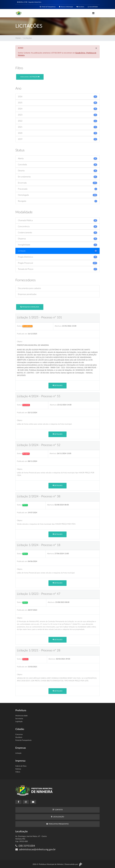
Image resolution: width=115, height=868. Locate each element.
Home (18, 38)
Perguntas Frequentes (57, 824)
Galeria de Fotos (21, 766)
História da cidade (21, 716)
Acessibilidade (93, 7)
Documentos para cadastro (29, 288)
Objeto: (20, 342)
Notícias (18, 769)
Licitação (30, 77)
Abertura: (58, 326)
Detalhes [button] (57, 385)
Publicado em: (22, 334)
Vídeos (18, 772)
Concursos (19, 734)
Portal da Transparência (48, 7)
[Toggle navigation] (93, 13)
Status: (19, 326)
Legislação (19, 722)
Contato (58, 810)
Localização (58, 817)
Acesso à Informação (66, 7)
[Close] (96, 48)
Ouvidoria (80, 7)
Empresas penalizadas (27, 294)
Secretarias (19, 719)
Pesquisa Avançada (30, 307)
